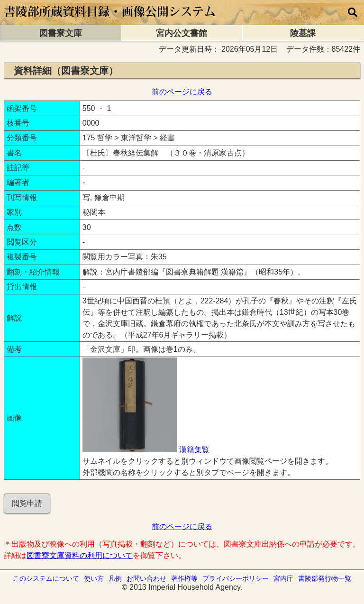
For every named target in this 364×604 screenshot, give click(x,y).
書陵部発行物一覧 (325, 578)
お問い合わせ (146, 578)
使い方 (94, 578)
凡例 (115, 578)
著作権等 (184, 578)
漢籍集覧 (194, 450)
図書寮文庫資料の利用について (80, 555)
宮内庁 (283, 578)
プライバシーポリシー (236, 578)
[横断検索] (353, 12)
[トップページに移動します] (110, 20)
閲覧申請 (27, 503)
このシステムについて (46, 578)
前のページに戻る (182, 92)
